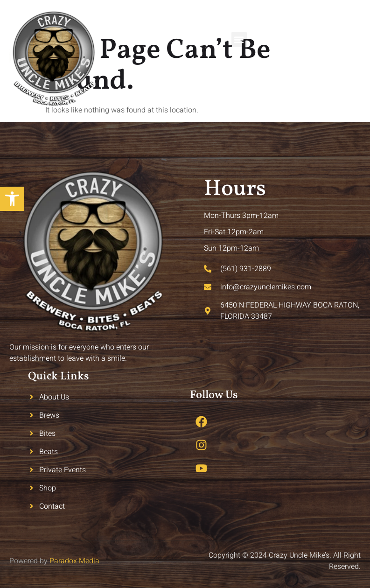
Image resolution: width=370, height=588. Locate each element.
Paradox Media (74, 561)
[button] (239, 39)
